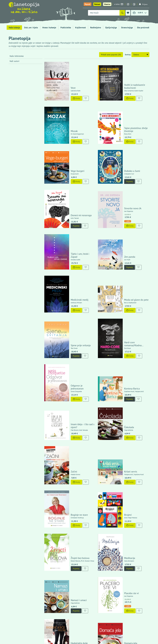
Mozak (67, 107)
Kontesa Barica (125, 297)
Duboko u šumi (125, 137)
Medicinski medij (72, 231)
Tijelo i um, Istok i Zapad (76, 200)
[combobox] (104, 13)
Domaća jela (124, 484)
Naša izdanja (14, 28)
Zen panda (123, 200)
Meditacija (123, 421)
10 (100, 539)
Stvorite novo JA (126, 163)
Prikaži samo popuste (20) (111, 55)
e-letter (119, 4)
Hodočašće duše (72, 484)
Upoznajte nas (124, 576)
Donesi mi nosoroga (74, 169)
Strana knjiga (127, 28)
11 (105, 539)
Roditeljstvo (96, 28)
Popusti (88, 4)
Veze (66, 76)
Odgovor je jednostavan (76, 297)
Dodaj (69, 86)
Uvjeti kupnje (124, 564)
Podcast (97, 4)
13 (116, 539)
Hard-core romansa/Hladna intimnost (131, 263)
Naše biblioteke (17, 56)
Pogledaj (123, 147)
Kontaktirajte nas (141, 576)
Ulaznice (107, 4)
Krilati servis (124, 358)
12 (110, 539)
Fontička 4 (15, 605)
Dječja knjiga (111, 28)
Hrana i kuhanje (49, 28)
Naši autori (15, 61)
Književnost (80, 28)
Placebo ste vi (124, 445)
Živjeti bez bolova (73, 421)
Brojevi (121, 389)
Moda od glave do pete (129, 231)
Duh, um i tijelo (31, 28)
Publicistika (66, 28)
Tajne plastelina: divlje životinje (129, 106)
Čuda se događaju (126, 515)
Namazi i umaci (72, 452)
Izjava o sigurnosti (126, 561)
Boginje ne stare (72, 389)
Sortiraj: (128, 55)
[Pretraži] (122, 13)
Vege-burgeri (70, 137)
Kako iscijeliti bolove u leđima (79, 515)
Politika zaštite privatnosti (129, 567)
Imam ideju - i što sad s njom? (79, 325)
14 (121, 539)
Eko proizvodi (143, 28)
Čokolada (122, 325)
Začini (67, 358)
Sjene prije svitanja (74, 265)
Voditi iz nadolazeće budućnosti (128, 74)
